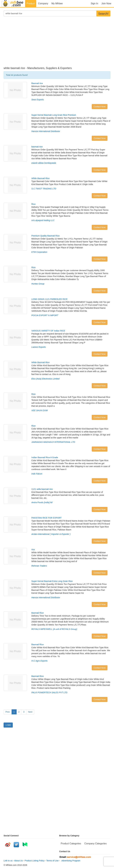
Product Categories (71, 844)
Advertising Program (70, 861)
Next (30, 712)
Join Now (106, 3)
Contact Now (100, 107)
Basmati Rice (38, 613)
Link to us (8, 861)
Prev (8, 712)
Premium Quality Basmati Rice (46, 236)
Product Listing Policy (35, 861)
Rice (34, 204)
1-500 (8, 725)
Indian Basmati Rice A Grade (45, 457)
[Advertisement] (57, 43)
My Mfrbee (57, 3)
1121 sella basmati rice (42, 489)
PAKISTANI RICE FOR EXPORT (47, 518)
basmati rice (37, 147)
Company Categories (95, 844)
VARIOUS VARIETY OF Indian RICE (48, 331)
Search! (103, 14)
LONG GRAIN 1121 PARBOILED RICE (50, 299)
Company (43, 3)
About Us (19, 861)
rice (33, 550)
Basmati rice (37, 83)
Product (31, 3)
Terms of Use (52, 861)
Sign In (94, 3)
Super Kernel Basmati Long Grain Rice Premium (54, 115)
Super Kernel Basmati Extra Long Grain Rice (52, 581)
